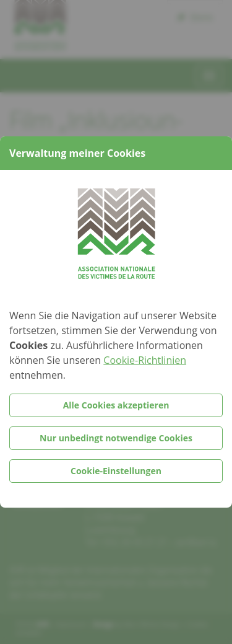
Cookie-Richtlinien (145, 360)
